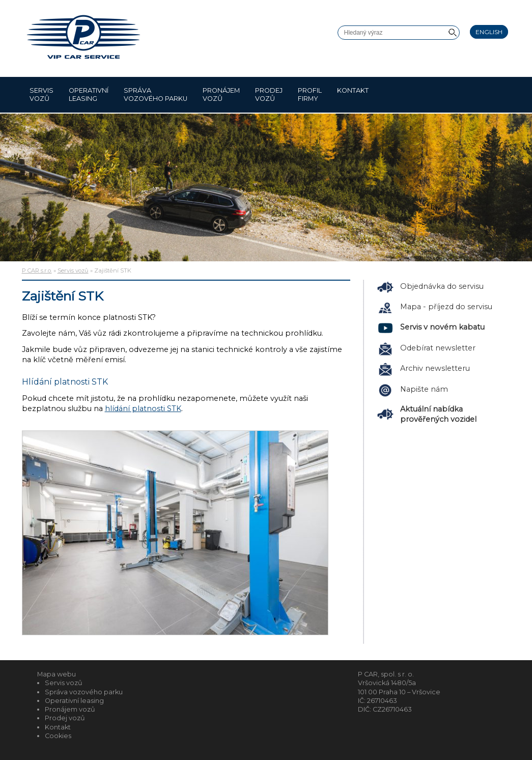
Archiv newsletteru (435, 368)
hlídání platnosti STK (143, 409)
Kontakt (353, 94)
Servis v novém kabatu (442, 327)
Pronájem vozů (221, 94)
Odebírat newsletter (438, 348)
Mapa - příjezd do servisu (446, 307)
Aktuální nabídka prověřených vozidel (438, 414)
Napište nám (424, 389)
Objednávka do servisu (442, 286)
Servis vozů (41, 94)
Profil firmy (310, 94)
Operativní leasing (89, 94)
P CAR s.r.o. (37, 270)
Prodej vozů (269, 94)
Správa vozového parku (156, 94)
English (489, 32)
